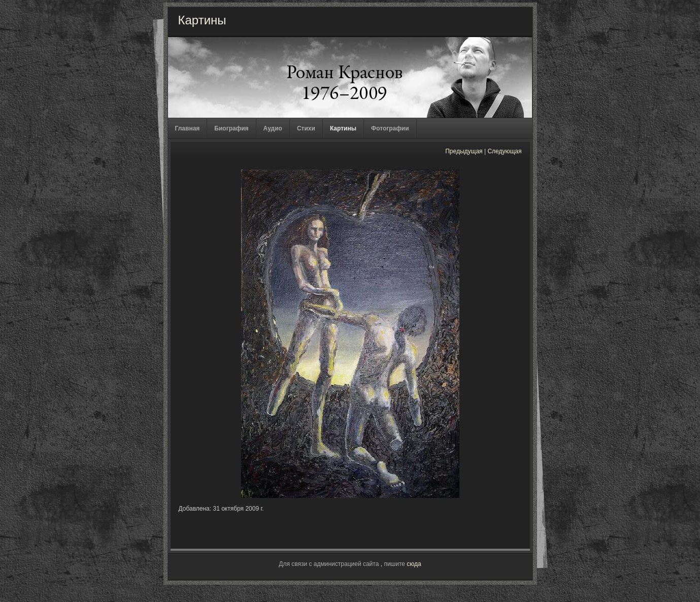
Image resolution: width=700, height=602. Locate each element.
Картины (343, 128)
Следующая (504, 151)
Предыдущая (464, 151)
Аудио (273, 128)
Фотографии (390, 128)
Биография (231, 128)
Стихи (306, 128)
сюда (414, 564)
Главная (188, 128)
